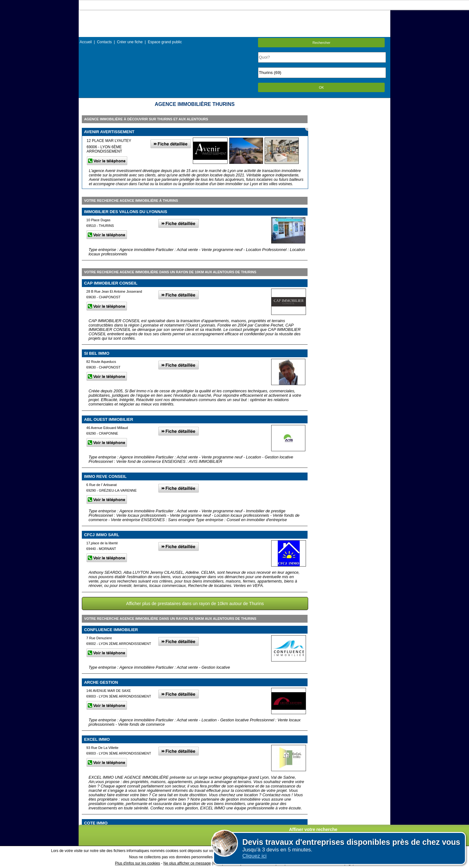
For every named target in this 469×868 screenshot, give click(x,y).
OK (321, 87)
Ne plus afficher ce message (187, 863)
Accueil (86, 42)
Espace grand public (165, 42)
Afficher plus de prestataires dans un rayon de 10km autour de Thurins (195, 604)
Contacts (104, 42)
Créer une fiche (130, 42)
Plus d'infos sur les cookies (138, 863)
